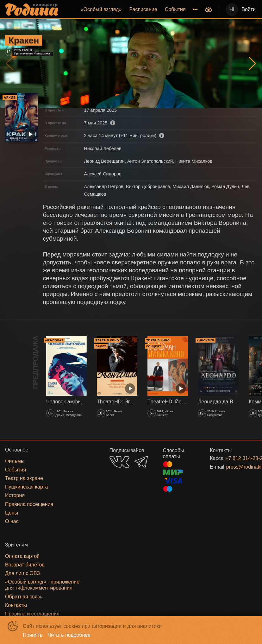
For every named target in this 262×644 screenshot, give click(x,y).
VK (119, 462)
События (175, 9)
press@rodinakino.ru (234, 467)
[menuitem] (101, 9)
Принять (33, 635)
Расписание (143, 9)
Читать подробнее (69, 635)
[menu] (132, 9)
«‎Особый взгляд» (101, 9)
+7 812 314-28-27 (234, 458)
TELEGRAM (141, 462)
